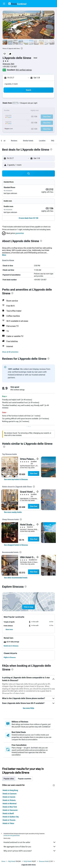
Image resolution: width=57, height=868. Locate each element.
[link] (16, 479)
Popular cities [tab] (9, 779)
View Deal (34, 473)
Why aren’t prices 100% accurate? (30, 851)
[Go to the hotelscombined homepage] (17, 4)
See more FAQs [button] (28, 708)
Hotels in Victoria (9, 800)
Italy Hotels (12, 861)
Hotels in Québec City (11, 817)
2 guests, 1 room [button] (11, 84)
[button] (4, 4)
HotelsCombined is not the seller (30, 842)
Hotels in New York (10, 807)
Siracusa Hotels (44, 861)
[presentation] (22, 48)
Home (3, 861)
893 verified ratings (24, 70)
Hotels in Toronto (9, 820)
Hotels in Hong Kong (10, 790)
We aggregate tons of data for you (30, 847)
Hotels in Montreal (9, 804)
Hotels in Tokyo (8, 823)
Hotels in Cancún (9, 797)
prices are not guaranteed (12, 835)
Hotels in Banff (8, 813)
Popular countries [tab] (25, 779)
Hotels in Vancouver (10, 810)
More (4, 255)
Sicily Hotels (28, 861)
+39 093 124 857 (10, 67)
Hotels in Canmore (10, 794)
